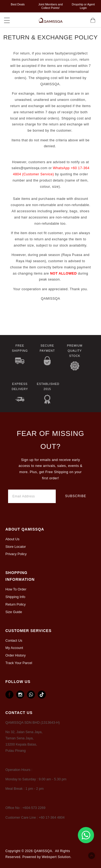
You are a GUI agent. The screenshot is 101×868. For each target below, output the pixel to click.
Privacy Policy (16, 554)
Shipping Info (15, 597)
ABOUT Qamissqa (25, 529)
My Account (14, 648)
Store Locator (16, 547)
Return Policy (15, 604)
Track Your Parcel (19, 663)
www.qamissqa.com (61, 60)
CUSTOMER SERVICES (28, 631)
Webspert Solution (56, 857)
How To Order (16, 589)
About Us (12, 539)
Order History (15, 655)
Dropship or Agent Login (83, 6)
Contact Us (14, 641)
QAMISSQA (43, 851)
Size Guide (14, 612)
